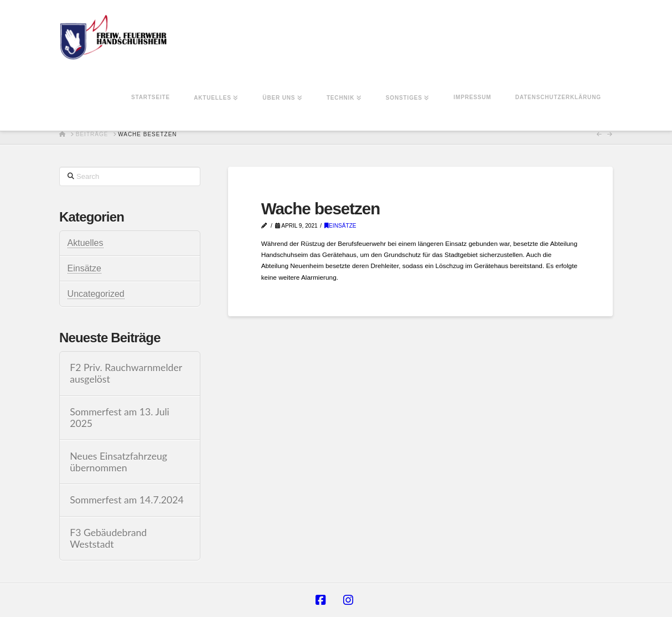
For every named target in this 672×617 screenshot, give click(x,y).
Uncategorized (96, 294)
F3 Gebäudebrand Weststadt (108, 538)
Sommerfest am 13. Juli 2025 (120, 418)
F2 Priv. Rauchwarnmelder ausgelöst (126, 373)
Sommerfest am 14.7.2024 (127, 500)
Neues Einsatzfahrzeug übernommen (118, 462)
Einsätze (340, 226)
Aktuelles (86, 243)
